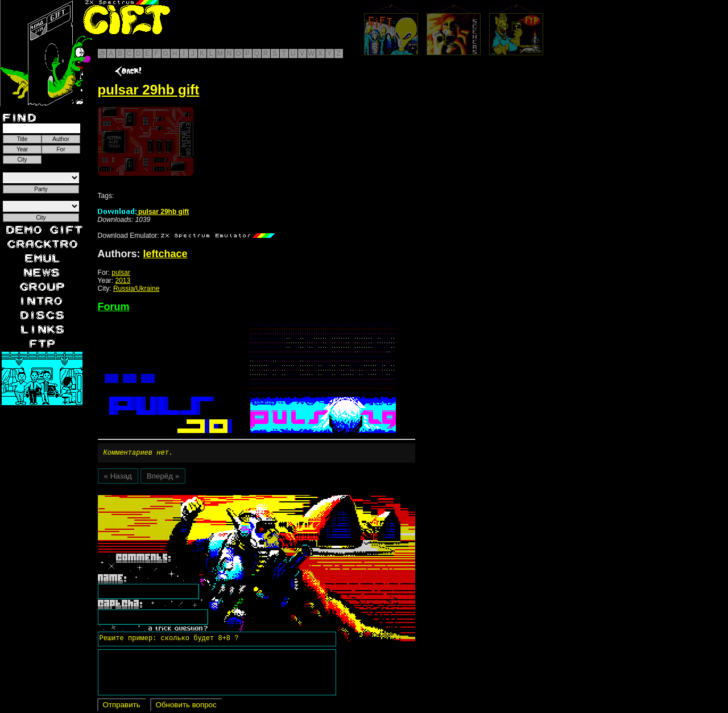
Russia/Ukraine (136, 289)
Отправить (122, 706)
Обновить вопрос (186, 706)
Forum (114, 307)
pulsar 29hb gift (144, 212)
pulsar (121, 273)
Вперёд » (163, 478)
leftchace (166, 254)
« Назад (118, 478)
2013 (123, 281)
